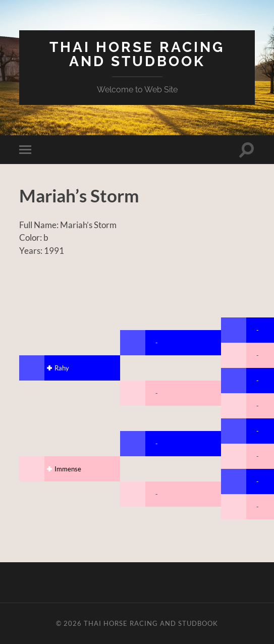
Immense (68, 469)
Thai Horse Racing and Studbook (137, 54)
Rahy (62, 368)
